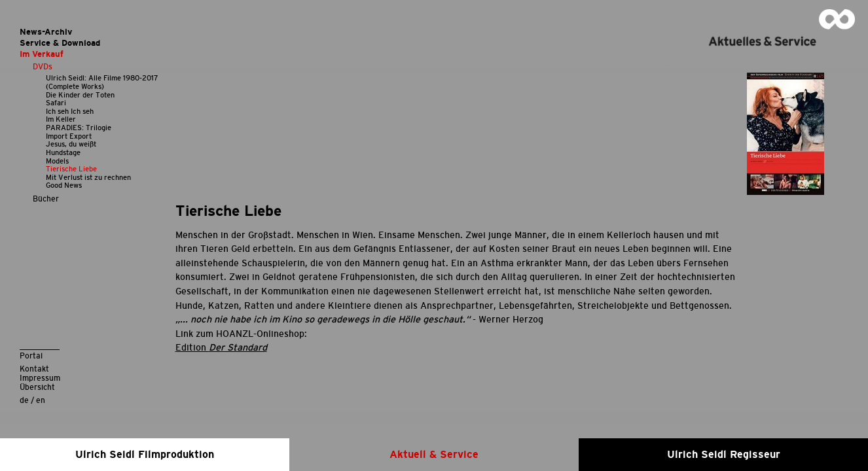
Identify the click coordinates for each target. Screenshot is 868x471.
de (24, 400)
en (41, 400)
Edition (221, 347)
